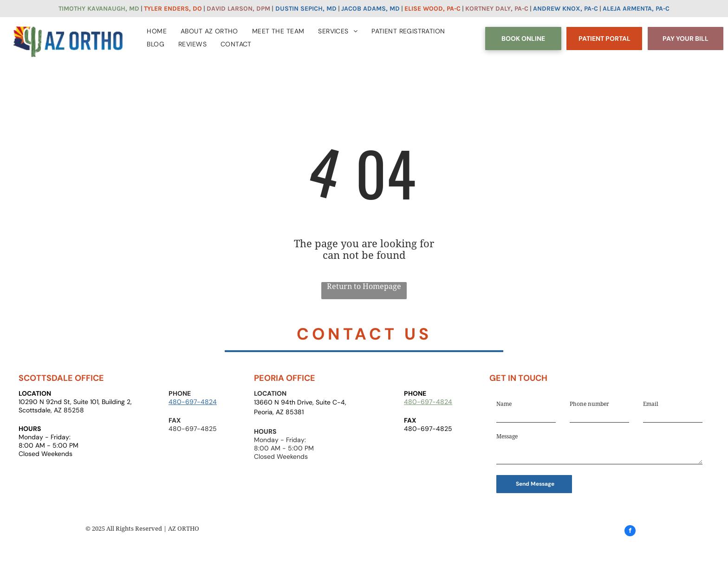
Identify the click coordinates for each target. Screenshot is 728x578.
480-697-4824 (193, 402)
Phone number (589, 404)
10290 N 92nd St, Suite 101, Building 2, (75, 402)
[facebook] (630, 532)
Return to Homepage (364, 286)
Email (651, 404)
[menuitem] (157, 29)
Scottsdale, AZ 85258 (51, 410)
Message (507, 437)
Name (504, 404)
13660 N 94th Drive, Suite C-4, (300, 402)
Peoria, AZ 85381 (279, 412)
